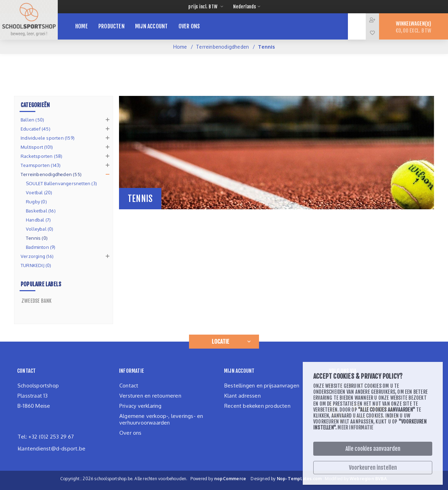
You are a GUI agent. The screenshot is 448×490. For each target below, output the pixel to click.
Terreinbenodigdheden (222, 47)
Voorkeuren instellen (373, 468)
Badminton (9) (41, 247)
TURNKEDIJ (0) (36, 265)
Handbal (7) (38, 220)
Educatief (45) (36, 129)
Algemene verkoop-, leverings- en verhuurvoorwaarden (161, 419)
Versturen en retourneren (150, 396)
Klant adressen (243, 396)
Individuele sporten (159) (48, 138)
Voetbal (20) (39, 192)
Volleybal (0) (40, 229)
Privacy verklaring (141, 406)
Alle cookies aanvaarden (373, 449)
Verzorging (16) (37, 256)
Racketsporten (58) (42, 156)
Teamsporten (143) (41, 165)
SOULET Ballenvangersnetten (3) (61, 183)
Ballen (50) (32, 120)
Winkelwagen (414, 27)
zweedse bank (36, 301)
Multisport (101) (37, 147)
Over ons (131, 433)
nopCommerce (230, 479)
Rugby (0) (36, 202)
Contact (129, 386)
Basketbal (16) (41, 211)
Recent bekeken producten (257, 406)
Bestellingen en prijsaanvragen (262, 386)
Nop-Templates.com (299, 479)
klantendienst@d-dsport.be (52, 449)
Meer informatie (355, 428)
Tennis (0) (37, 238)
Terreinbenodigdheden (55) (51, 174)
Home (180, 47)
